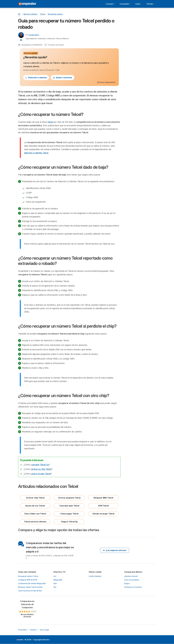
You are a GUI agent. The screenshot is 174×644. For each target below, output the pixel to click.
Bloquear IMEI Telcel (103, 498)
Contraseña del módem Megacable (32, 583)
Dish (55, 583)
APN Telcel (103, 506)
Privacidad (22, 630)
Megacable (58, 580)
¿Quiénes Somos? (131, 576)
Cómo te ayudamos (132, 580)
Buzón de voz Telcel (35, 506)
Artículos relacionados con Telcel (139, 56)
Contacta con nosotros (133, 587)
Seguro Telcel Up (69, 522)
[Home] (20, 14)
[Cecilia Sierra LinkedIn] (21, 40)
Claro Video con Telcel (35, 514)
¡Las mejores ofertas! (115, 550)
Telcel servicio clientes (35, 522)
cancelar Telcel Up (40, 465)
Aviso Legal (44, 630)
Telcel (50, 122)
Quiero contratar (63, 78)
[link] (27, 609)
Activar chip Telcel (35, 498)
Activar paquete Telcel (69, 498)
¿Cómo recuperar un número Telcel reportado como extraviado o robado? (140, 35)
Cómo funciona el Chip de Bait (30, 591)
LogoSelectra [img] (20, 640)
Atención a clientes (36, 78)
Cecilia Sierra (34, 35)
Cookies (33, 630)
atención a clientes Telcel (36, 153)
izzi (55, 576)
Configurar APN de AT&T (28, 580)
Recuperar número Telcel (28, 576)
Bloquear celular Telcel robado (30, 587)
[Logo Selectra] (27, 4)
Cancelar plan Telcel (69, 506)
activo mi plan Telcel (41, 474)
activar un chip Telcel (41, 469)
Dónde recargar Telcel (103, 514)
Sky (55, 587)
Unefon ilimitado (95, 576)
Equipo (127, 583)
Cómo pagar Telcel (69, 514)
